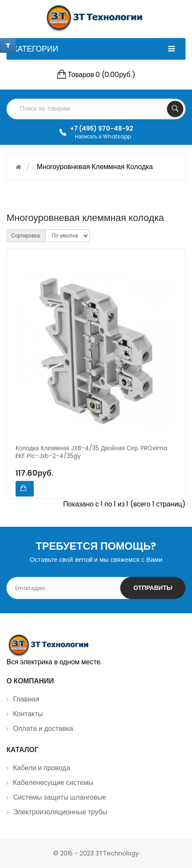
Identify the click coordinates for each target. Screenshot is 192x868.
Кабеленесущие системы (53, 783)
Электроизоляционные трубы (60, 812)
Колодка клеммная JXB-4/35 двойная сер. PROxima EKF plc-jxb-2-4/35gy (91, 452)
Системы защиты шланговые (59, 797)
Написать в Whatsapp (103, 136)
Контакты (28, 714)
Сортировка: (26, 235)
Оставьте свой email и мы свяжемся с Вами (96, 559)
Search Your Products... (175, 109)
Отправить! (153, 588)
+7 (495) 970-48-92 (102, 128)
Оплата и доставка (43, 729)
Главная (26, 699)
